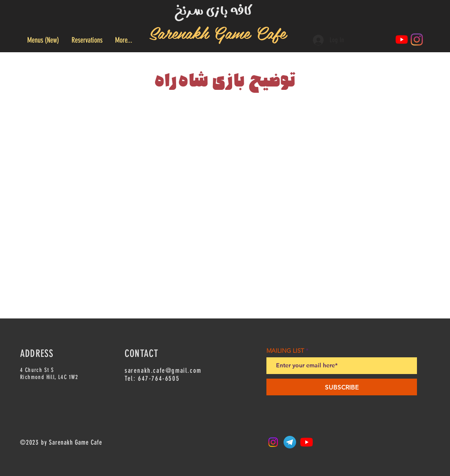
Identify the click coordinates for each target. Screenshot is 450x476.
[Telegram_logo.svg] (290, 442)
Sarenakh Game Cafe (217, 32)
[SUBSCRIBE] (342, 387)
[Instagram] (417, 39)
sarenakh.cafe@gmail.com (163, 370)
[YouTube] (402, 39)
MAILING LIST (285, 351)
